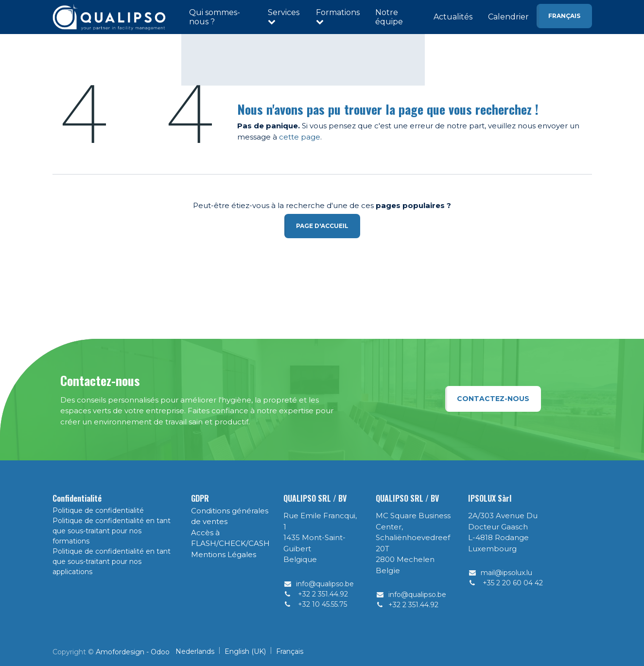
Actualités (453, 17)
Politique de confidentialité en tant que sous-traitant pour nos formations (112, 531)
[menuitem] (195, 652)
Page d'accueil (322, 226)
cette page (300, 137)
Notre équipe (389, 17)
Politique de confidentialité (98, 510)
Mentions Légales (224, 554)
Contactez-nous (493, 399)
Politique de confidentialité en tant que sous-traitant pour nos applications (112, 561)
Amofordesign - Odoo (133, 652)
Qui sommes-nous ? (215, 17)
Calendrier (508, 17)
